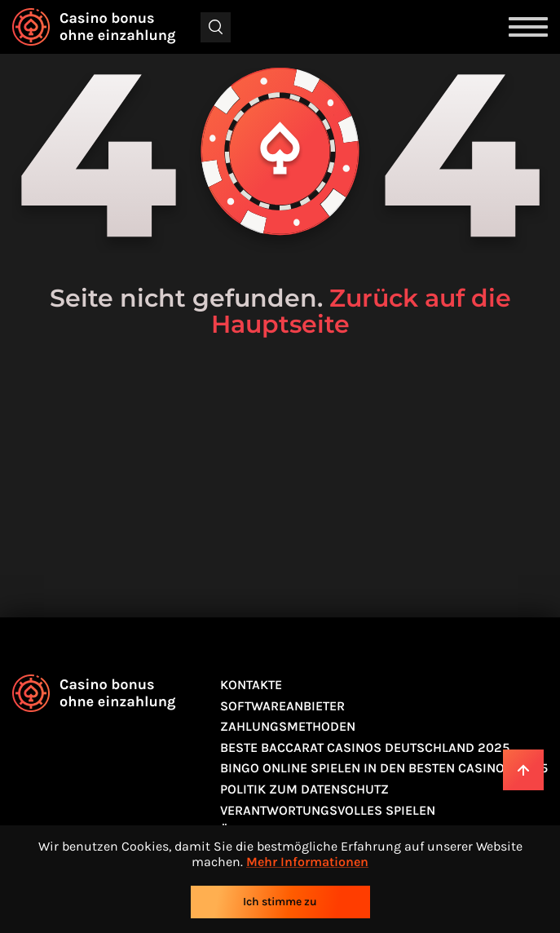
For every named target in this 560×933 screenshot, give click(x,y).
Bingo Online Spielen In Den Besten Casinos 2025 (384, 768)
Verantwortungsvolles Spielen (328, 810)
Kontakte (251, 685)
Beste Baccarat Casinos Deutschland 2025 (365, 747)
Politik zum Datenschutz (304, 789)
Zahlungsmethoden (288, 726)
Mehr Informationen (307, 862)
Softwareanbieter (282, 706)
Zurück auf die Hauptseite (361, 311)
